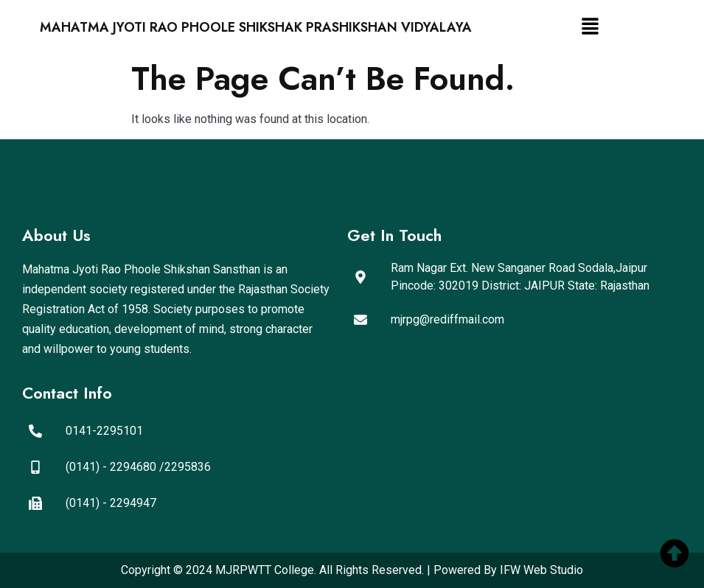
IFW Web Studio (541, 570)
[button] (590, 27)
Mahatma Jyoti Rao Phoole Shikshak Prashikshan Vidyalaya (256, 27)
